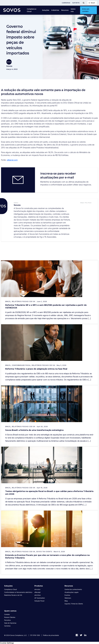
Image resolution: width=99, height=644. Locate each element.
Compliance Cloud (32, 10)
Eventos (67, 595)
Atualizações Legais (71, 592)
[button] (83, 207)
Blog (66, 601)
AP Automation (40, 598)
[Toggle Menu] (84, 3)
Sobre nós (73, 10)
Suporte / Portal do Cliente (74, 604)
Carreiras (66, 3)
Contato (7, 614)
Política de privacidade (51, 635)
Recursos (65, 10)
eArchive (38, 595)
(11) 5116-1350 (35, 635)
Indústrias (55, 10)
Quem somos (10, 611)
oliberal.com (12, 160)
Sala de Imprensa (10, 623)
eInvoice (37, 589)
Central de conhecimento (73, 589)
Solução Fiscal (39, 601)
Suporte (76, 3)
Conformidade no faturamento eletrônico (18, 592)
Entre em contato (86, 10)
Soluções (46, 10)
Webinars (68, 598)
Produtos (39, 586)
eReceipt (38, 592)
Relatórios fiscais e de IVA (13, 595)
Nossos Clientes (10, 617)
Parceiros (7, 620)
